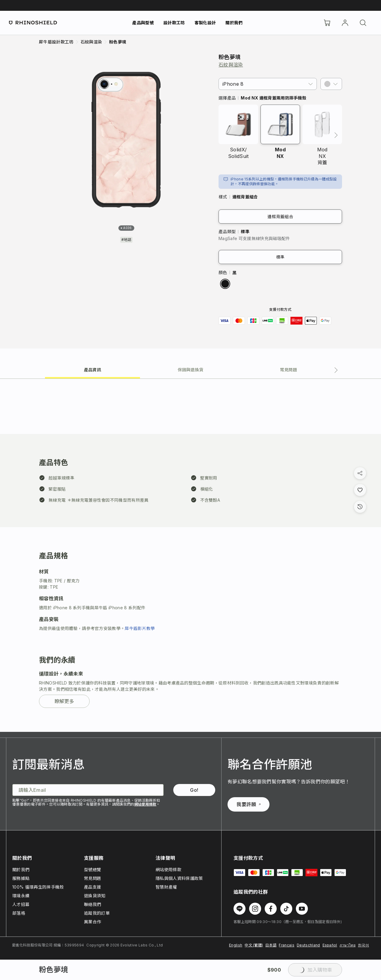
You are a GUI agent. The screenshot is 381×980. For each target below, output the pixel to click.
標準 (280, 257)
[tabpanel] (190, 555)
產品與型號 (143, 23)
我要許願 (248, 804)
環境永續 (21, 896)
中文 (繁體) (254, 945)
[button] (331, 84)
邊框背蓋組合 (280, 217)
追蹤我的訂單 (97, 913)
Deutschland (308, 945)
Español (330, 945)
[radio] (225, 284)
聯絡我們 (92, 904)
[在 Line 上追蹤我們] (240, 909)
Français (287, 945)
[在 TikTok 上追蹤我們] (286, 909)
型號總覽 (92, 870)
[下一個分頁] (336, 370)
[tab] (92, 369)
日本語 (271, 945)
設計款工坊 (174, 23)
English (236, 945)
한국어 (363, 945)
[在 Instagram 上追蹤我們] (255, 909)
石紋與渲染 (231, 65)
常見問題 (92, 878)
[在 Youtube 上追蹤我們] (302, 909)
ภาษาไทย (348, 945)
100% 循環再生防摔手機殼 (38, 887)
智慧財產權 (166, 887)
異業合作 (92, 922)
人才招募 (21, 904)
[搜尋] (363, 23)
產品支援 (92, 887)
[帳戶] (345, 23)
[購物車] (327, 23)
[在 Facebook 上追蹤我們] (271, 909)
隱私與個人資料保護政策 (179, 878)
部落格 (19, 913)
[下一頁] (336, 135)
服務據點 (21, 878)
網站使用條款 (145, 804)
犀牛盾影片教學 (140, 628)
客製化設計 (205, 23)
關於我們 (234, 23)
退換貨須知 (95, 896)
